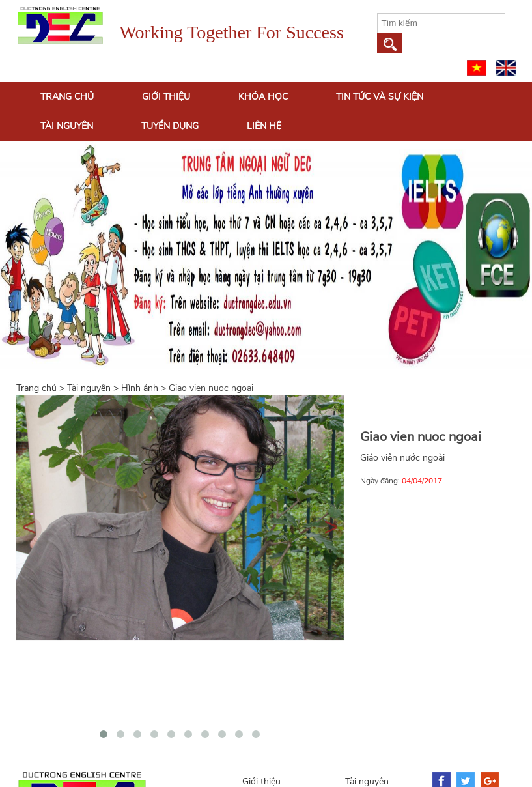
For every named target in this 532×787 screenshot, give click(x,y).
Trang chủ (67, 97)
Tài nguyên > (94, 388)
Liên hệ (264, 126)
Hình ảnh (140, 388)
